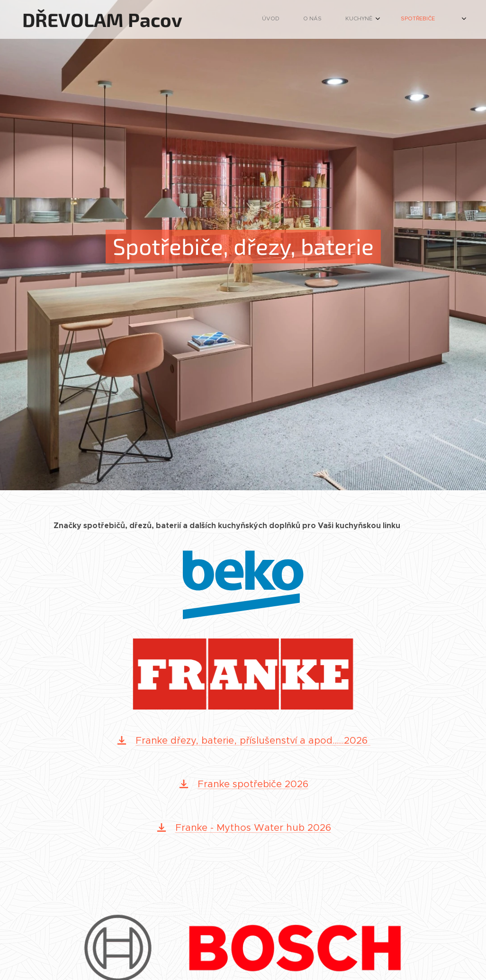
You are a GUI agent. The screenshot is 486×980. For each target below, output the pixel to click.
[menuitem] (299, 19)
